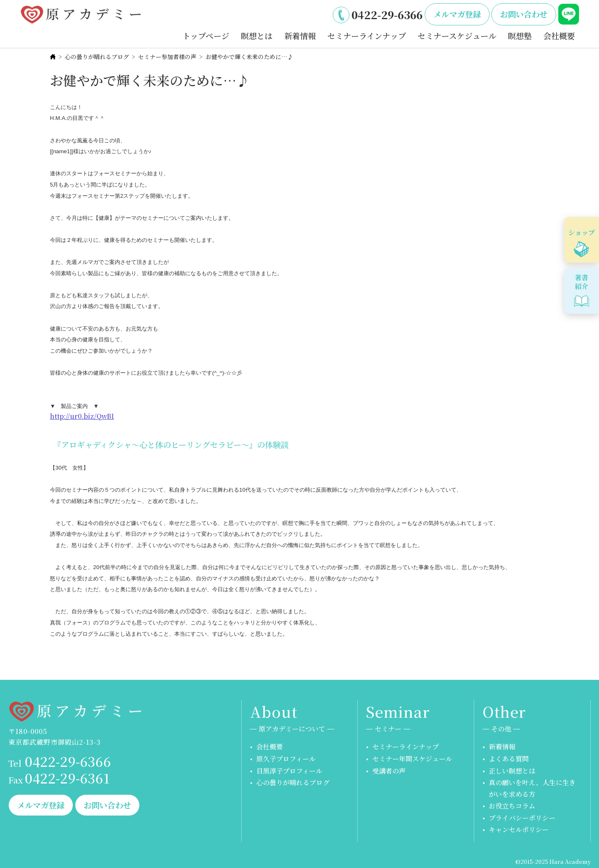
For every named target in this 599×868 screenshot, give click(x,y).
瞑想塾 (520, 36)
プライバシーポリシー (522, 818)
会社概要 (559, 36)
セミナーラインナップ (367, 36)
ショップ (582, 233)
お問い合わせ (524, 14)
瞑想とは (257, 36)
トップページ (206, 36)
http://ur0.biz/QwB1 (82, 416)
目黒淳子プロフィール (289, 771)
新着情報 (300, 36)
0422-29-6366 (387, 15)
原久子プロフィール (286, 759)
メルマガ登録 (457, 14)
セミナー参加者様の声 (167, 57)
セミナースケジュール (457, 36)
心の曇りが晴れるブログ (97, 57)
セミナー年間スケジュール (412, 759)
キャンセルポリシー (519, 829)
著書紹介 (582, 282)
